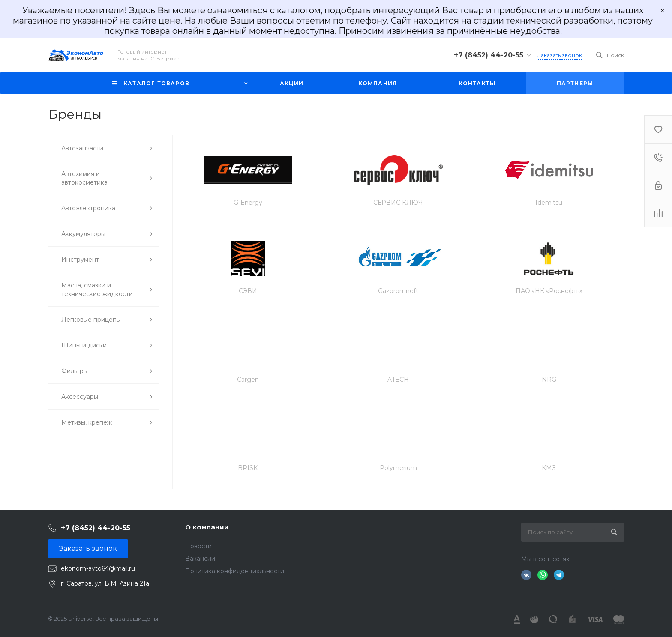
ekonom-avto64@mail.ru (98, 568)
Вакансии (200, 559)
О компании (207, 527)
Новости (198, 546)
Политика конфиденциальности (235, 571)
